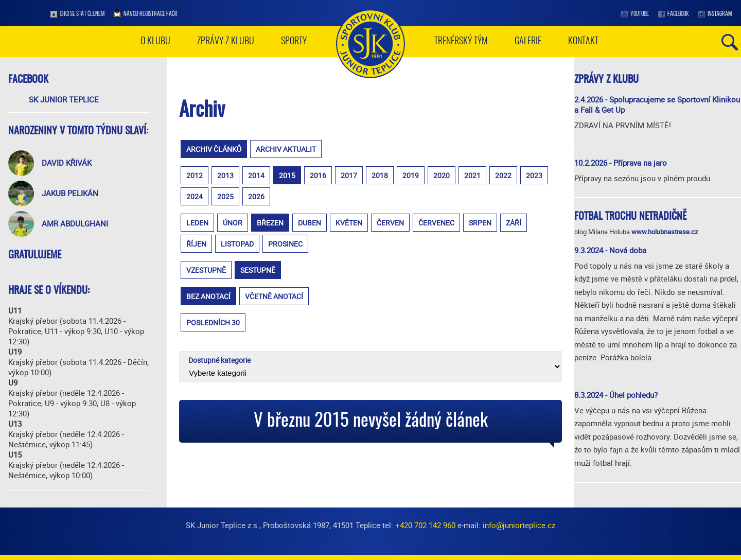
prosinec (285, 244)
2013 (225, 175)
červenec (436, 223)
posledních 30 (213, 322)
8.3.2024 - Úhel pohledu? (616, 395)
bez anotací (208, 296)
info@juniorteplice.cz (519, 525)
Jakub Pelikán (70, 193)
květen (349, 223)
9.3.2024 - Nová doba (610, 250)
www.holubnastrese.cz (665, 232)
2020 (442, 175)
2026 (256, 196)
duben (310, 223)
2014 (256, 175)
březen (270, 223)
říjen (196, 244)
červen (390, 223)
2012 (195, 175)
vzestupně (206, 270)
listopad (237, 244)
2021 (472, 175)
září (514, 223)
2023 (534, 175)
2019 (411, 175)
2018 (380, 175)
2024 (195, 196)
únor (233, 223)
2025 (225, 196)
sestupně (258, 270)
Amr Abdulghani (75, 223)
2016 (318, 175)
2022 (503, 175)
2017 (349, 175)
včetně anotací (274, 296)
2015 (287, 175)
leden (197, 223)
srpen (480, 223)
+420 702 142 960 (425, 525)
